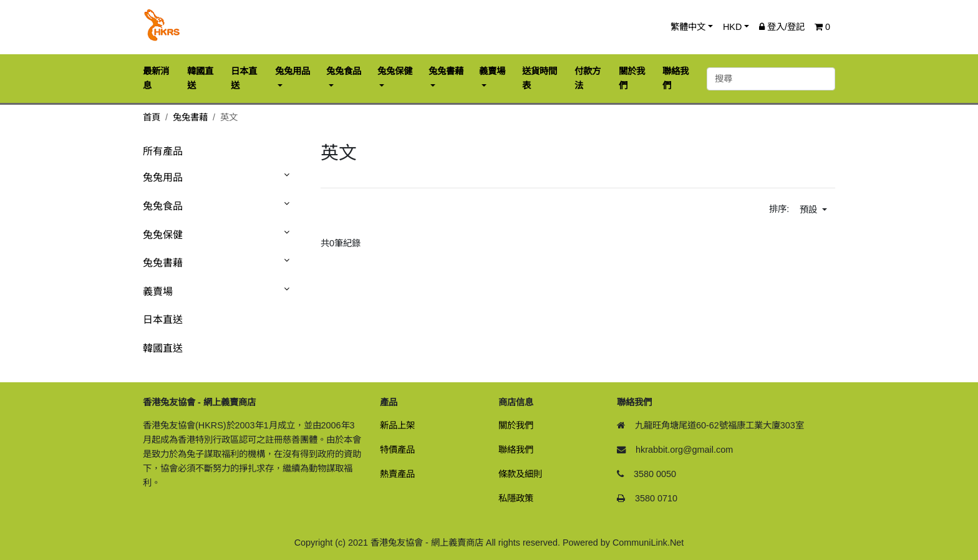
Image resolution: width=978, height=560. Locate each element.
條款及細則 (520, 474)
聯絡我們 (516, 450)
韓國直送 (163, 348)
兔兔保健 (163, 235)
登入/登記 (782, 27)
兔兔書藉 (190, 117)
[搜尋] (771, 79)
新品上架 (397, 425)
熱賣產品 (397, 474)
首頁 (152, 117)
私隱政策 (516, 498)
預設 (810, 210)
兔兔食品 (163, 206)
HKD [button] (732, 27)
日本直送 (163, 320)
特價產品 (397, 450)
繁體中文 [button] (688, 27)
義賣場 (158, 292)
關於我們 (516, 425)
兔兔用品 (163, 177)
